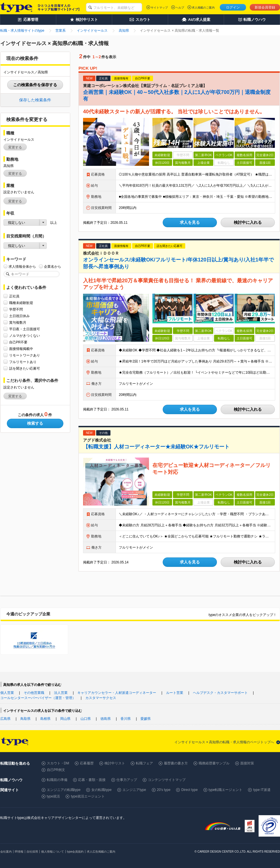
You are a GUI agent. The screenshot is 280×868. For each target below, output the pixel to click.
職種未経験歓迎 (21, 303)
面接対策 (247, 763)
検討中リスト (115, 763)
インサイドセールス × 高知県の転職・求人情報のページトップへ (224, 742)
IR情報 (19, 852)
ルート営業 (175, 693)
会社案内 (6, 852)
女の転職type (101, 790)
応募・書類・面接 (92, 780)
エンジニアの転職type (64, 790)
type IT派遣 (262, 790)
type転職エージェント (226, 790)
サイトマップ (159, 8)
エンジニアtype (134, 790)
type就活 (54, 796)
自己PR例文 (56, 770)
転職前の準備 (57, 780)
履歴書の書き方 (176, 763)
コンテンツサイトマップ (167, 780)
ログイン (233, 7)
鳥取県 (25, 719)
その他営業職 (34, 693)
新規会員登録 (265, 7)
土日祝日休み (19, 316)
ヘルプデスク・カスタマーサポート (220, 693)
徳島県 (106, 719)
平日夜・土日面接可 (25, 329)
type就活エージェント (88, 796)
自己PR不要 (18, 342)
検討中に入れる (248, 222)
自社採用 (32, 852)
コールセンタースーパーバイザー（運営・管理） (38, 698)
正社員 (14, 296)
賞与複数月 (18, 322)
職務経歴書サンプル (214, 763)
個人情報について (53, 852)
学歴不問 (16, 309)
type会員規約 (75, 852)
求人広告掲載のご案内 (101, 852)
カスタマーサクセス (101, 698)
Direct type (189, 790)
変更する (15, 147)
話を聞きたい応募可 (25, 368)
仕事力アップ (127, 780)
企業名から (53, 266)
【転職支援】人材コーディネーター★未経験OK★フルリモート (156, 447)
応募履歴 (87, 763)
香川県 (126, 719)
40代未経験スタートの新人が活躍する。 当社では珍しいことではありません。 (174, 112)
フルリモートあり (23, 362)
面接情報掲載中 (21, 349)
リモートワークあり (25, 355)
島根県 (45, 719)
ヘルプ (180, 8)
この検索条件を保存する (35, 85)
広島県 (5, 719)
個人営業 (7, 693)
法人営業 (61, 693)
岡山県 (65, 719)
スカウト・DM (58, 763)
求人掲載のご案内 (203, 8)
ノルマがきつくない (25, 336)
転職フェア (144, 763)
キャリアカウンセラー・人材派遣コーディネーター (117, 693)
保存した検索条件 (35, 100)
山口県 (86, 719)
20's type (164, 790)
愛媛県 (146, 719)
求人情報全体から (22, 266)
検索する (35, 423)
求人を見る (190, 222)
